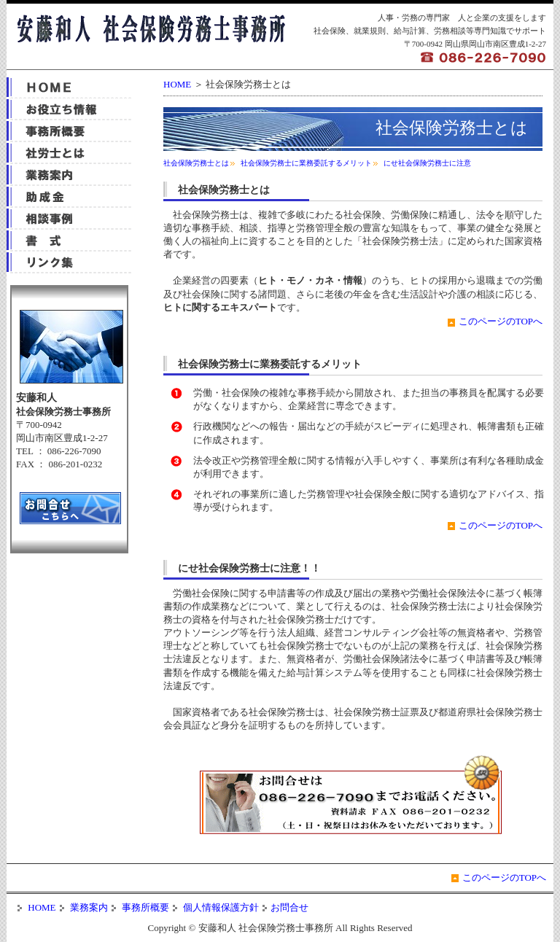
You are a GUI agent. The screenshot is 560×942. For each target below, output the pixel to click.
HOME (177, 84)
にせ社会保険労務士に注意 (427, 163)
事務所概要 (144, 907)
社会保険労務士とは (196, 163)
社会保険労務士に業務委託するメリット (306, 163)
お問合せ (289, 907)
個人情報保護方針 (220, 907)
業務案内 (88, 907)
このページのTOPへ (501, 321)
